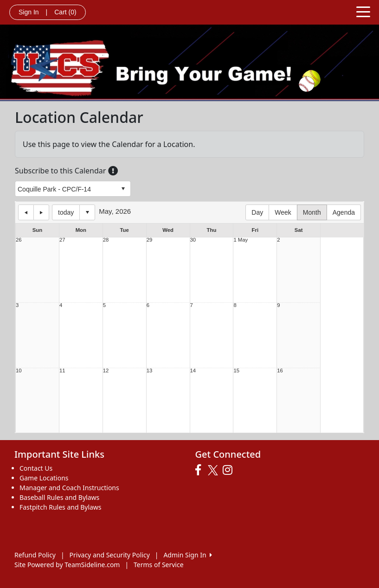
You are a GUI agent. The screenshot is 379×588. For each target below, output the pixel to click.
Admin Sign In (187, 555)
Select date (87, 212)
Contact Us (36, 468)
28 (106, 240)
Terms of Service (159, 565)
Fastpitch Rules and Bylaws (61, 507)
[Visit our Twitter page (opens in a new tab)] (214, 470)
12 (106, 371)
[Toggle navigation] (363, 11)
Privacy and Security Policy (110, 555)
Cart (65, 12)
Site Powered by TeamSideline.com (67, 565)
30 (193, 240)
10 (19, 371)
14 (193, 371)
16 (280, 371)
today (66, 212)
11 (62, 371)
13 (150, 371)
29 (150, 240)
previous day (26, 212)
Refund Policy (35, 555)
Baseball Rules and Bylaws (59, 497)
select (123, 189)
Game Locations (44, 478)
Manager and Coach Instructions (69, 488)
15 (236, 371)
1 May (241, 240)
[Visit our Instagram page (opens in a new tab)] (230, 470)
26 (19, 240)
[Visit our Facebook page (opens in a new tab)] (200, 470)
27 (62, 240)
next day (41, 212)
